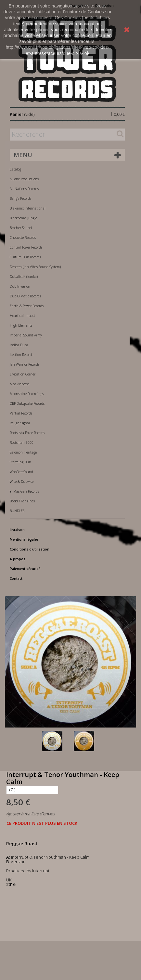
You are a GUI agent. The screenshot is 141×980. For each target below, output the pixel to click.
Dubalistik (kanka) (24, 277)
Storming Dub (20, 462)
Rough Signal (20, 423)
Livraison (17, 530)
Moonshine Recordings (27, 394)
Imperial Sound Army (26, 335)
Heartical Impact (22, 316)
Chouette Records (23, 238)
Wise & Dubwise (22, 482)
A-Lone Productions (24, 179)
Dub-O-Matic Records (25, 296)
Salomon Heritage (23, 452)
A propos (18, 559)
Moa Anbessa (20, 384)
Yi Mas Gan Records (24, 491)
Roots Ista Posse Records (27, 433)
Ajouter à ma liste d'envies (31, 814)
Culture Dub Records (25, 257)
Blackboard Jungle (23, 218)
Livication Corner (23, 374)
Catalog (15, 169)
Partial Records (21, 413)
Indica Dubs (19, 345)
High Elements (21, 325)
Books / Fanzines (22, 501)
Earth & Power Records (27, 306)
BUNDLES (17, 511)
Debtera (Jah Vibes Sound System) (35, 267)
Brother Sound (21, 228)
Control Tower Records (26, 247)
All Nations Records (24, 189)
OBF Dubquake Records (27, 403)
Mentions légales (24, 539)
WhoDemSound (21, 472)
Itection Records (21, 355)
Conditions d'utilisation (30, 549)
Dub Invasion (20, 286)
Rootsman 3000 (22, 442)
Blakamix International (28, 208)
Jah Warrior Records (25, 364)
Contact (16, 578)
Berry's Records (20, 198)
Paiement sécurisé (25, 569)
